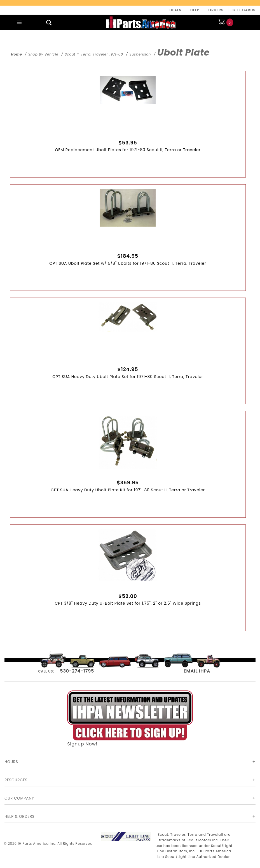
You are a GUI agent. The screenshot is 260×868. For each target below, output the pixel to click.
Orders (216, 10)
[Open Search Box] (49, 22)
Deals (175, 10)
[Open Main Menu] (19, 22)
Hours (11, 762)
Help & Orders (19, 817)
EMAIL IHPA (197, 671)
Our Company (19, 798)
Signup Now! (130, 719)
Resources (16, 780)
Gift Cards (244, 10)
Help (195, 10)
